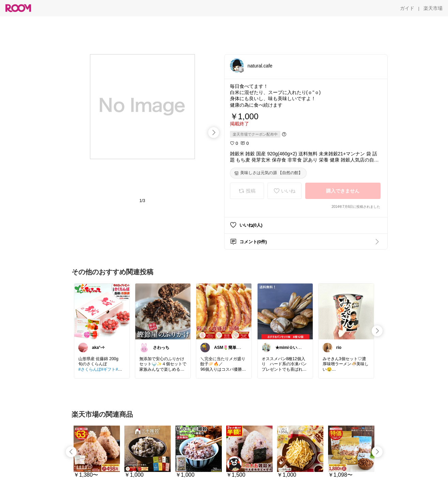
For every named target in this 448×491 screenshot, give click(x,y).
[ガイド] (407, 8)
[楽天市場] (433, 8)
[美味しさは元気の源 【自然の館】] (268, 173)
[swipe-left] (71, 452)
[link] (102, 311)
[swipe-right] (214, 133)
